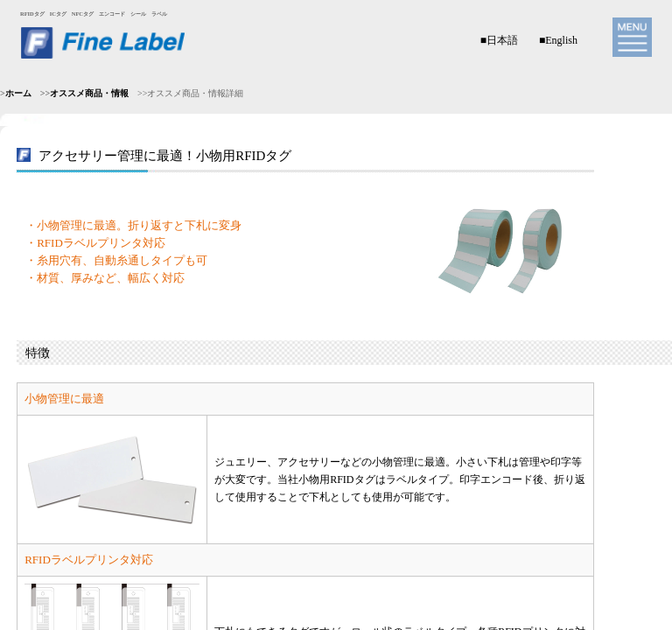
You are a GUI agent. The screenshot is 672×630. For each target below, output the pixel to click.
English (561, 40)
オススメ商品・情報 (89, 93)
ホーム (18, 93)
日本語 (502, 40)
